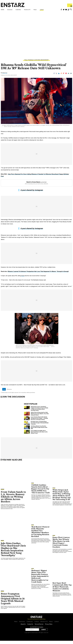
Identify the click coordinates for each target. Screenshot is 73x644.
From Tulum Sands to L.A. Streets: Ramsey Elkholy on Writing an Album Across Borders (13, 500)
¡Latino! (54, 10)
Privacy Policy (49, 627)
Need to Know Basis (33, 185)
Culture (37, 625)
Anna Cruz (5, 76)
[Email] (69, 77)
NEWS (3, 10)
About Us (23, 627)
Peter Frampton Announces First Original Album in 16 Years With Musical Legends (13, 602)
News (16, 625)
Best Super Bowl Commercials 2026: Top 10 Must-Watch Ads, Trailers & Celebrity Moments (62, 590)
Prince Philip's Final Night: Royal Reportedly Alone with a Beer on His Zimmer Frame (39, 435)
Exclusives (13, 10)
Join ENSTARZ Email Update (37, 630)
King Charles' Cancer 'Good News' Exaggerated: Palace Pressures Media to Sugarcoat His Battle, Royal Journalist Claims (39, 412)
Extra (23, 279)
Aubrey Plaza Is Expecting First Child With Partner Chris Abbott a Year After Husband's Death (40, 417)
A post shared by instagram (32, 193)
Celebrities (25, 10)
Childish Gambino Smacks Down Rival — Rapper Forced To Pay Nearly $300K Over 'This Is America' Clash (40, 492)
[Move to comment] (71, 77)
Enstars (13, 5)
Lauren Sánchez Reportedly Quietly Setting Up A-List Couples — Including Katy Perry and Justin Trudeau (39, 421)
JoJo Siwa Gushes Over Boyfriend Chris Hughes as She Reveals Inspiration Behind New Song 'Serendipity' (13, 553)
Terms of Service (39, 627)
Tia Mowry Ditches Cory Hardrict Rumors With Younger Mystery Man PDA (39, 431)
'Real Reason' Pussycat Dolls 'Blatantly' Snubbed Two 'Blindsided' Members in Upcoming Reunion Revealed (40, 535)
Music (45, 10)
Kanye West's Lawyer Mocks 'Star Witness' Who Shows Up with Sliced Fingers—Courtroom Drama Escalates (61, 545)
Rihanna (9, 393)
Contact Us (30, 627)
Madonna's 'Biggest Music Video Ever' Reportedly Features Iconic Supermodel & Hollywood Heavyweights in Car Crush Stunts (40, 580)
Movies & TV (35, 11)
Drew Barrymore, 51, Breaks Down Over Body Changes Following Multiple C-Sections (40, 426)
